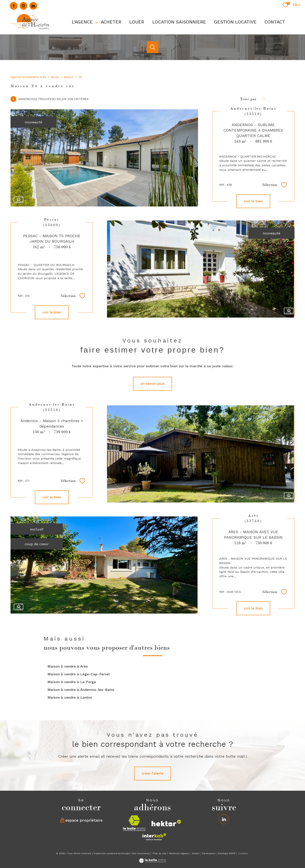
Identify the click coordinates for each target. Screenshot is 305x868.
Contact (275, 22)
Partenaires (209, 853)
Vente (55, 77)
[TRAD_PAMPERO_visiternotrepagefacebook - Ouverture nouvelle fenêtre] (14, 6)
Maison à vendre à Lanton (70, 697)
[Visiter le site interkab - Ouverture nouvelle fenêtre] (154, 837)
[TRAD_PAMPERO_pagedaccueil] (30, 30)
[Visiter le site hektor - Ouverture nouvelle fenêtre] (166, 823)
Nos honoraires (141, 853)
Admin (195, 853)
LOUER (137, 22)
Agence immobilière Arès (28, 77)
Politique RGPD (227, 853)
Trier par (248, 99)
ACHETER (111, 22)
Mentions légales (179, 853)
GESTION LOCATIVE (235, 22)
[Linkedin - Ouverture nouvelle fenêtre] (33, 6)
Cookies (243, 854)
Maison (69, 77)
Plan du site (160, 853)
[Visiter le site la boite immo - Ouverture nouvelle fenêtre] (134, 823)
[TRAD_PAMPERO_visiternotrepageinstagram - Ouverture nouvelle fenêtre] (24, 6)
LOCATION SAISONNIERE (179, 22)
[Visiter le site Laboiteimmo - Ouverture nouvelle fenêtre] (152, 861)
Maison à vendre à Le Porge (72, 682)
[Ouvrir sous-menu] (97, 22)
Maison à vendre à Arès (68, 666)
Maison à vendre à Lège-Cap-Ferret (79, 674)
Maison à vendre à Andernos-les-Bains (81, 690)
